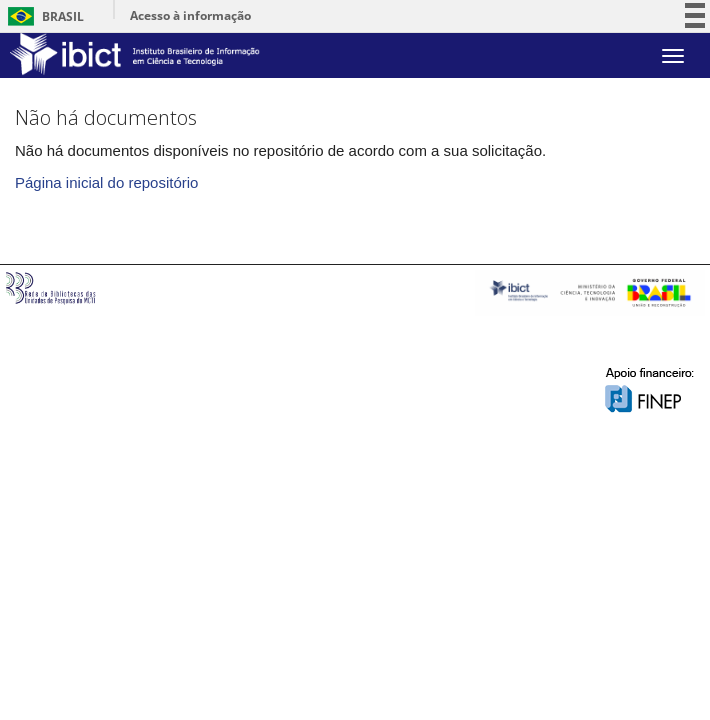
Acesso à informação (190, 15)
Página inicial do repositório (106, 182)
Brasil (42, 16)
